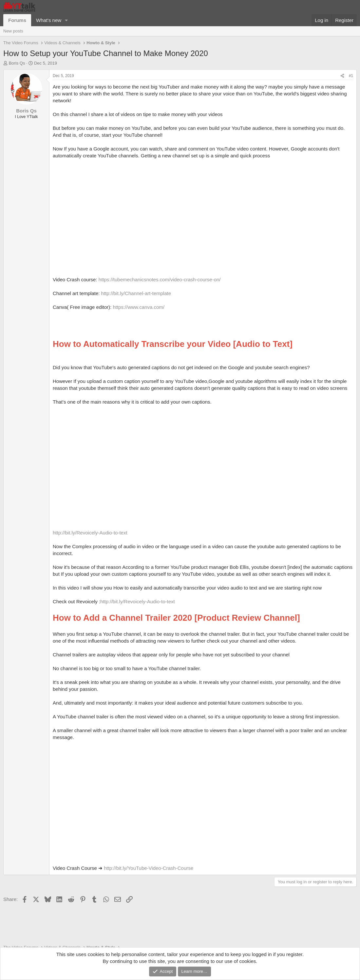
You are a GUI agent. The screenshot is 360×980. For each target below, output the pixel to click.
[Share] (342, 76)
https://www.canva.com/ (139, 307)
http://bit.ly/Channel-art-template (136, 293)
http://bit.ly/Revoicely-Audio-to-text (90, 533)
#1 (351, 76)
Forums (17, 20)
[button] (66, 20)
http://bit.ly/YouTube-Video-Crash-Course (149, 868)
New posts (13, 31)
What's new (49, 20)
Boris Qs (17, 63)
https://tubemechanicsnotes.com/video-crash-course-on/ (160, 280)
